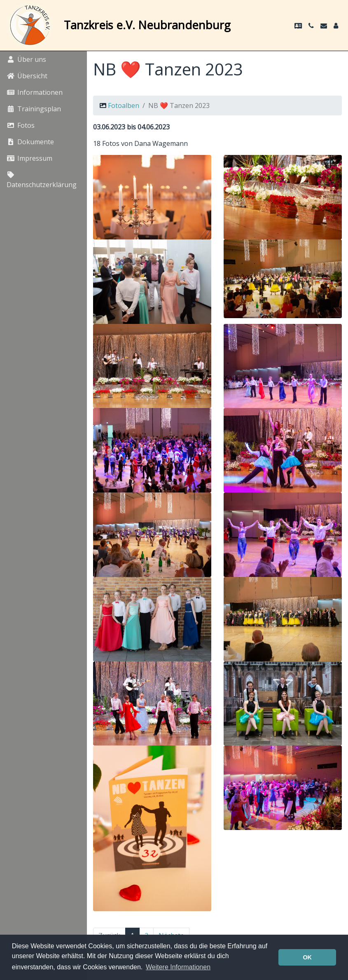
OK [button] (307, 957)
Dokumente (30, 142)
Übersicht (27, 76)
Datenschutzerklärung (42, 180)
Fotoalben (124, 106)
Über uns (26, 59)
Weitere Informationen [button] (178, 967)
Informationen (35, 92)
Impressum (29, 158)
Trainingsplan (34, 109)
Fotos (21, 125)
